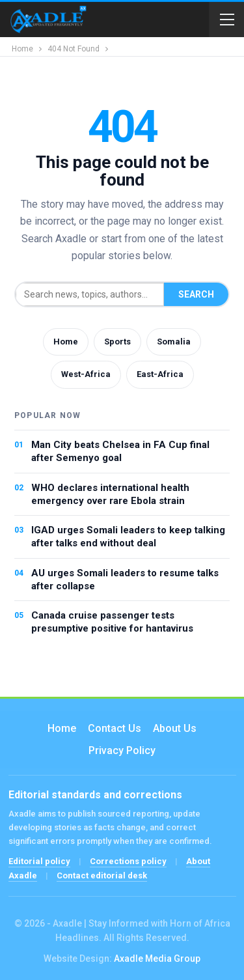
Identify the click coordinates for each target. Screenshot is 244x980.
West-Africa (86, 374)
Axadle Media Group (157, 959)
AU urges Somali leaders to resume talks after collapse (125, 580)
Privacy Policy (122, 750)
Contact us (115, 728)
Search (196, 294)
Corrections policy (128, 861)
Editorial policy (39, 861)
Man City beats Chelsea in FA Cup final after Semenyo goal (120, 451)
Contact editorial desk (102, 875)
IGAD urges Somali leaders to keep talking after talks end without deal (128, 537)
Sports (117, 342)
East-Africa (160, 374)
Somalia (174, 342)
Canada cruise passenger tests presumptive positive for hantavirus (112, 622)
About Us (175, 728)
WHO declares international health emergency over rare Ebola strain (110, 494)
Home (66, 342)
